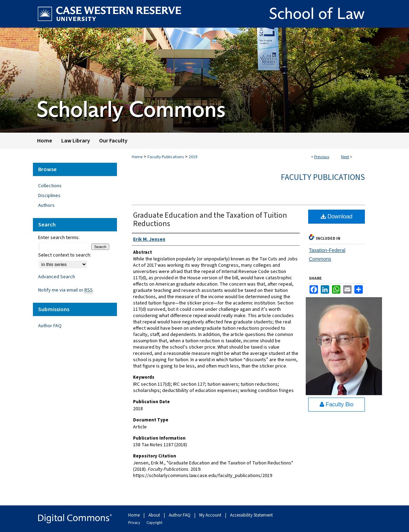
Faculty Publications (166, 157)
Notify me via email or (65, 290)
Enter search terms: (59, 238)
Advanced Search (57, 277)
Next (345, 157)
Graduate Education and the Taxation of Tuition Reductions (210, 219)
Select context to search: (65, 255)
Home (137, 157)
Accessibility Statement (251, 515)
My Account (211, 515)
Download (337, 216)
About (155, 515)
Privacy (134, 523)
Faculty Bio (337, 404)
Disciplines (49, 196)
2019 (193, 157)
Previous (322, 157)
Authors (46, 205)
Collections (50, 186)
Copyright (154, 523)
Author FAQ (50, 326)
